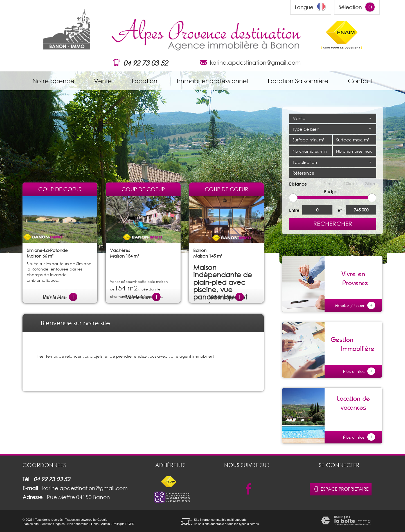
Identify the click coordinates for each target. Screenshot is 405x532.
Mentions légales (53, 524)
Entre (294, 210)
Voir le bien (60, 297)
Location (144, 81)
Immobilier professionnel (212, 81)
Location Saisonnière (298, 81)
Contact (360, 81)
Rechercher (333, 224)
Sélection (350, 7)
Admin (105, 524)
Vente (103, 81)
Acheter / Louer (355, 305)
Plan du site (31, 524)
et (340, 210)
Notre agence (53, 81)
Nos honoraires (78, 524)
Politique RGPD (123, 524)
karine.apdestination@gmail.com (255, 62)
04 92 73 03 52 (145, 63)
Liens (95, 524)
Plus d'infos (359, 371)
